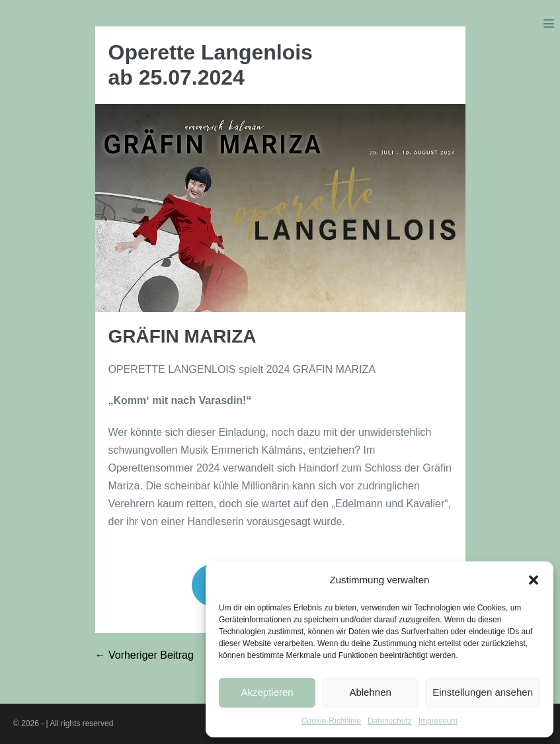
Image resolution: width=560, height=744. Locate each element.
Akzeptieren (267, 692)
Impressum (438, 721)
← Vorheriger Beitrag (144, 655)
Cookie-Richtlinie (331, 721)
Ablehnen (370, 692)
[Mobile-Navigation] (549, 23)
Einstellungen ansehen (483, 692)
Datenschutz (390, 721)
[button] (534, 580)
